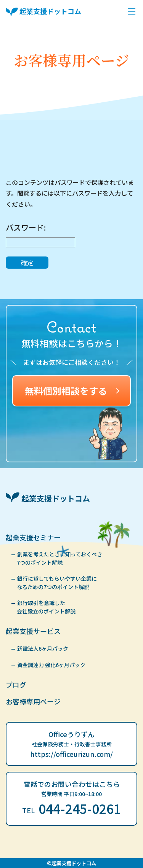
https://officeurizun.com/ (71, 754)
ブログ (16, 685)
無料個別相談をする (72, 391)
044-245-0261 (71, 808)
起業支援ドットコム (43, 12)
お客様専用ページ (33, 701)
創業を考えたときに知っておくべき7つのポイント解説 (59, 558)
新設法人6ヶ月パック (43, 648)
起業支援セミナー (33, 537)
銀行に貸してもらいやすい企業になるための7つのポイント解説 (57, 583)
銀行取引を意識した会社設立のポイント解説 (46, 607)
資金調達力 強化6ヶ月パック (51, 665)
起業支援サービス (33, 631)
